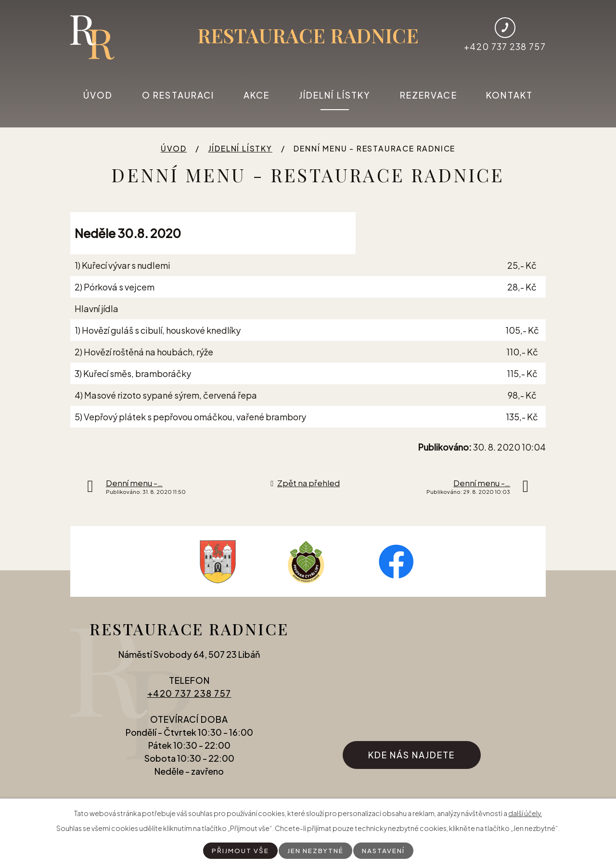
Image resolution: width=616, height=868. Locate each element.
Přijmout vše (239, 850)
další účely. (525, 813)
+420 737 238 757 (189, 698)
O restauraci (178, 95)
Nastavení (384, 850)
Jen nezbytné (315, 850)
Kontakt (509, 95)
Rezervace (429, 95)
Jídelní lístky (335, 95)
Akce (257, 95)
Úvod (98, 95)
